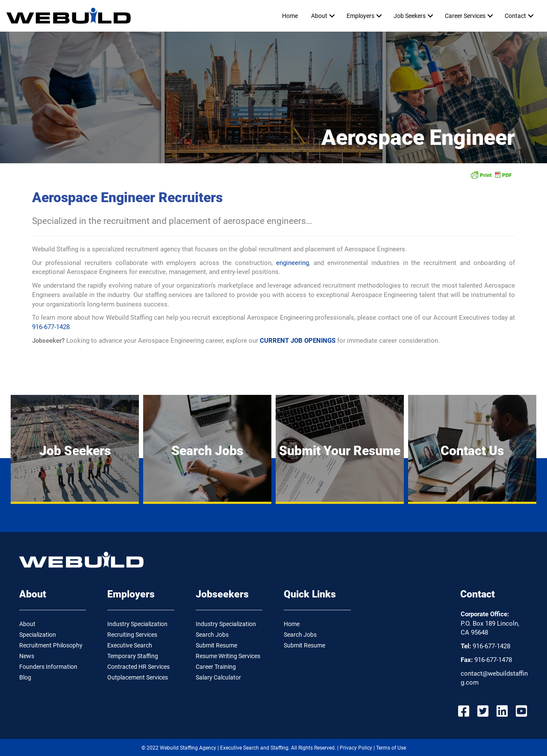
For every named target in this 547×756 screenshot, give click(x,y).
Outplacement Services (138, 677)
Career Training (216, 667)
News (27, 656)
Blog (25, 677)
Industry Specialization (137, 624)
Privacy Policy (356, 748)
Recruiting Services (132, 635)
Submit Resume (216, 645)
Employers (360, 16)
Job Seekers (410, 16)
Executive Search (130, 645)
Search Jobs (212, 635)
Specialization (38, 635)
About (319, 16)
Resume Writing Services (228, 656)
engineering (293, 263)
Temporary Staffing (133, 656)
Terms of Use (391, 748)
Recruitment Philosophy (51, 645)
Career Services (465, 16)
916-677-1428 (51, 327)
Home (290, 16)
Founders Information (48, 667)
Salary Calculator (218, 677)
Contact (515, 16)
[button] (332, 16)
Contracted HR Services (138, 667)
